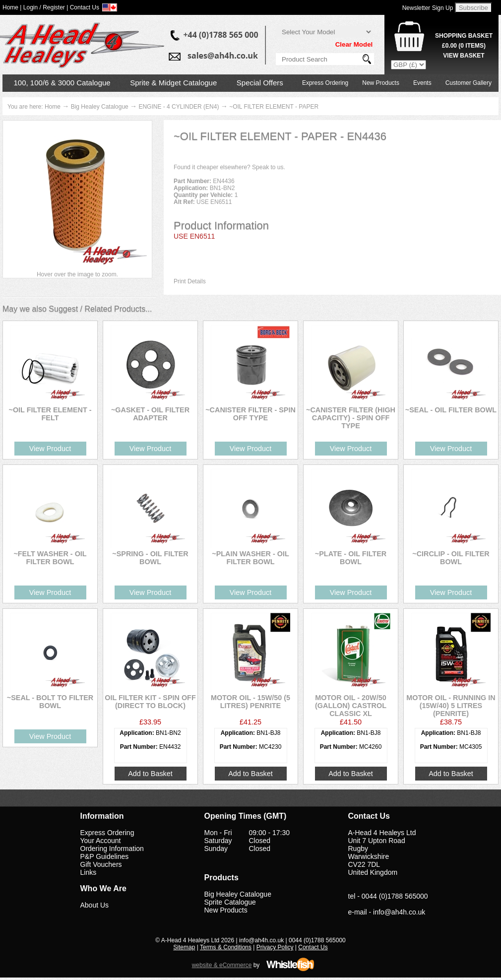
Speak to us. (269, 167)
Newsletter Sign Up (428, 8)
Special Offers (260, 83)
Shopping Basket (464, 36)
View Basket (464, 56)
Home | (12, 7)
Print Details (190, 281)
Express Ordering (325, 83)
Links (89, 872)
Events (422, 83)
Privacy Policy (275, 947)
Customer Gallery (469, 83)
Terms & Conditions (226, 947)
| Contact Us (83, 7)
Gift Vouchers (101, 864)
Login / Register (44, 7)
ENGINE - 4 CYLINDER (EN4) (179, 107)
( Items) (464, 46)
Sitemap (184, 947)
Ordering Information (112, 849)
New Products (381, 83)
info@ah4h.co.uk (399, 912)
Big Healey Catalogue (100, 107)
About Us (95, 905)
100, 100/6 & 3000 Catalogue (62, 83)
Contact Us (313, 947)
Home (53, 107)
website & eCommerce (222, 965)
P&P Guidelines (105, 856)
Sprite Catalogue (230, 902)
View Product (50, 449)
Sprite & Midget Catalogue (173, 83)
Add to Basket (150, 774)
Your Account (101, 841)
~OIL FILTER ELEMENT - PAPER (274, 107)
